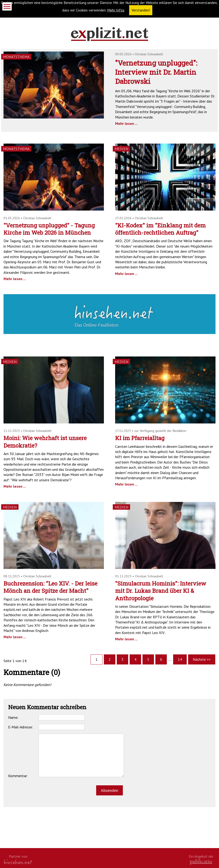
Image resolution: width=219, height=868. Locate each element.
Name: (13, 717)
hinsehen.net (18, 862)
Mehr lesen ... (126, 123)
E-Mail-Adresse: (21, 727)
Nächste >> (202, 659)
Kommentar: (18, 776)
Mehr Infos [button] (116, 10)
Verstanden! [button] (141, 10)
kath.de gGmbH (201, 862)
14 (180, 659)
